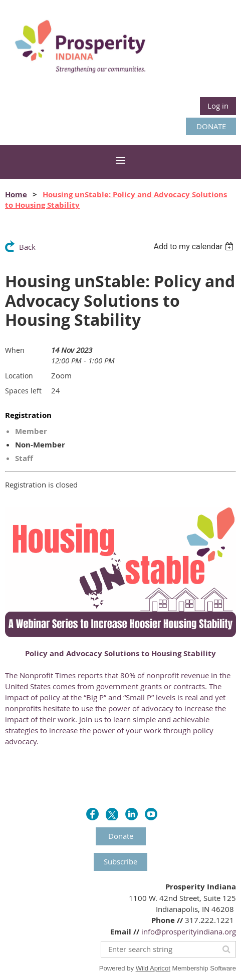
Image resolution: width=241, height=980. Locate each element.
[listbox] (195, 247)
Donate (121, 836)
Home (16, 194)
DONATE (211, 126)
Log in (218, 106)
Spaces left (23, 391)
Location (19, 376)
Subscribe (120, 861)
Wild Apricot (153, 968)
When (15, 350)
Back (27, 247)
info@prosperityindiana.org (189, 931)
